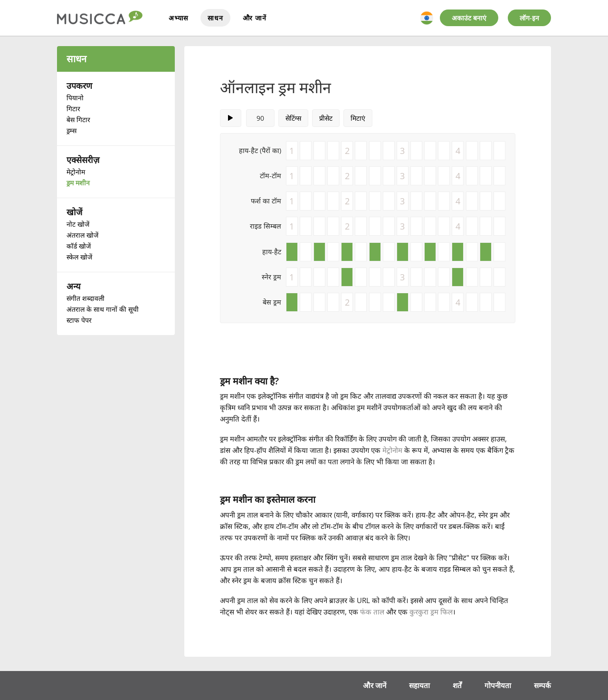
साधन (215, 18)
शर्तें (457, 685)
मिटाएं (358, 118)
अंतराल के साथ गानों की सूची (103, 309)
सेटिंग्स (293, 118)
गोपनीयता (498, 685)
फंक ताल (372, 612)
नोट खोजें (78, 224)
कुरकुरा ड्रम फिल (431, 612)
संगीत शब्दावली (85, 298)
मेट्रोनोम (76, 172)
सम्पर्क (542, 685)
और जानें (255, 18)
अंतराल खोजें (82, 235)
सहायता (419, 685)
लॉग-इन (529, 18)
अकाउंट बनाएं (469, 18)
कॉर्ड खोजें (79, 246)
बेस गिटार (78, 120)
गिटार (73, 109)
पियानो (75, 98)
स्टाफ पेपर (79, 320)
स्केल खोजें (79, 257)
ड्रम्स (71, 130)
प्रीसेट (326, 118)
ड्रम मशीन (78, 183)
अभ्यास (178, 18)
